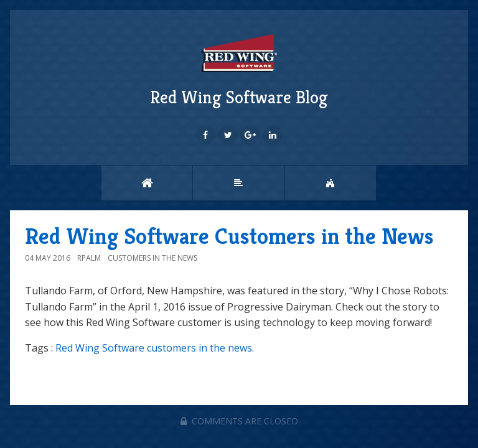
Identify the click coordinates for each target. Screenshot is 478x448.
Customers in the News (152, 258)
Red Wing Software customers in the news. (155, 348)
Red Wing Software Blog (239, 69)
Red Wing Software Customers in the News (229, 236)
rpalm (89, 258)
